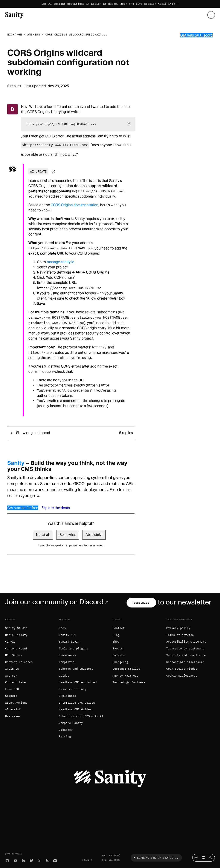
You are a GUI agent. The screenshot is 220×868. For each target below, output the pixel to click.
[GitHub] (7, 860)
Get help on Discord (196, 35)
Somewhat (68, 535)
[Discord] (55, 860)
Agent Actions (16, 703)
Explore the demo (56, 508)
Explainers (67, 696)
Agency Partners (125, 676)
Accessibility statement (186, 642)
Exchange (15, 35)
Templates (67, 662)
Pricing (65, 736)
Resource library (73, 689)
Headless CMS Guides (75, 709)
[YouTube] (15, 860)
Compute (11, 696)
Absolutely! (94, 535)
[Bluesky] (31, 860)
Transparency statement (185, 648)
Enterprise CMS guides (77, 703)
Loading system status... (155, 858)
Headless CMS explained (78, 682)
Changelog (120, 662)
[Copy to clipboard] (129, 124)
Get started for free (23, 508)
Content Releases (19, 662)
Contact (119, 628)
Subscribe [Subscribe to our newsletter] (141, 603)
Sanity (16, 463)
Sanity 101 (67, 635)
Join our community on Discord (58, 602)
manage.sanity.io (61, 262)
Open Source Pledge (182, 669)
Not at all (43, 535)
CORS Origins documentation (75, 205)
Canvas (10, 642)
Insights (12, 669)
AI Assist (13, 709)
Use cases (13, 716)
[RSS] (47, 860)
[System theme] (204, 858)
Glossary (66, 730)
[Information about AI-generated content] (53, 171)
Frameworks (67, 655)
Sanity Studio (16, 628)
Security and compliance (186, 655)
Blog (116, 635)
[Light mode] (196, 858)
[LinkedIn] (23, 860)
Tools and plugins (73, 648)
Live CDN (12, 689)
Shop (116, 642)
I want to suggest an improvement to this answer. (71, 545)
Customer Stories (126, 669)
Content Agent (16, 648)
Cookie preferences (182, 676)
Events (118, 648)
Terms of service (180, 635)
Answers (34, 35)
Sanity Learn (69, 642)
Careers (119, 655)
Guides (64, 676)
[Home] (14, 15)
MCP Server (14, 655)
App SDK (11, 676)
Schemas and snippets (76, 669)
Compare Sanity (71, 723)
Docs (62, 628)
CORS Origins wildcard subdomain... (76, 35)
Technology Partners (129, 682)
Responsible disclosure (185, 662)
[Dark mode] (211, 858)
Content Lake (15, 682)
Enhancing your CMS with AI (81, 716)
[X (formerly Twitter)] (39, 860)
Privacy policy (178, 628)
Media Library (16, 635)
